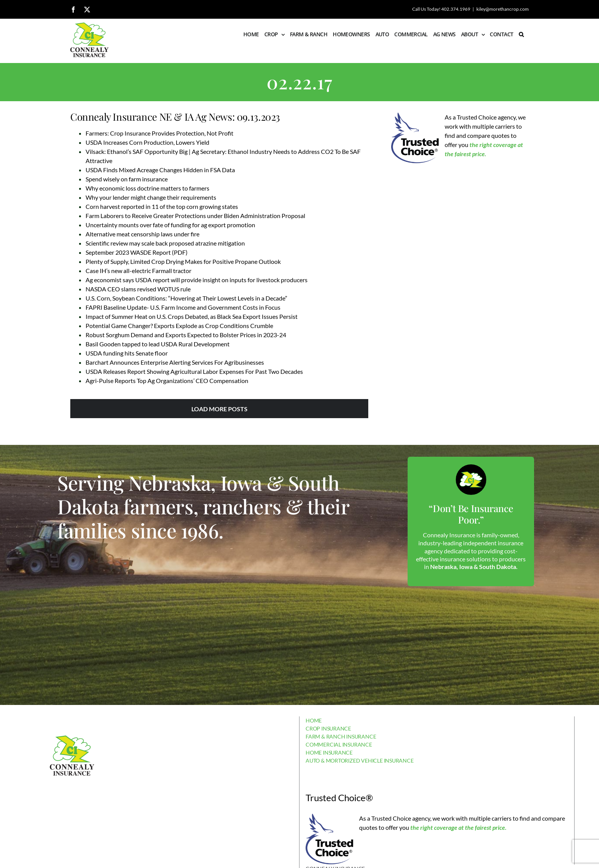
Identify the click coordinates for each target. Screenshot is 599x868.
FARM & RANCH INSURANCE (341, 736)
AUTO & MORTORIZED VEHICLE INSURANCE (360, 761)
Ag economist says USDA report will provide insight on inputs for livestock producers (197, 280)
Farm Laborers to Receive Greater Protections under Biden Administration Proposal (195, 216)
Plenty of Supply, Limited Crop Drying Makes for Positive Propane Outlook (183, 261)
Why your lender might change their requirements (151, 197)
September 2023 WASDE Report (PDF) (137, 252)
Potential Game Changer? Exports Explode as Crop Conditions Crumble (179, 326)
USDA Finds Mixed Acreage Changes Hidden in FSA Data (160, 170)
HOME (314, 720)
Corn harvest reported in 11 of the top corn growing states (162, 206)
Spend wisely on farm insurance (127, 179)
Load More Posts (219, 409)
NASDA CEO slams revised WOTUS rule (138, 289)
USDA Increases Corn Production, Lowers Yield (147, 142)
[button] (521, 34)
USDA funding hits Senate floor (127, 353)
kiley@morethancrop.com (503, 9)
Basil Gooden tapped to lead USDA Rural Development (158, 344)
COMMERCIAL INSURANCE (339, 744)
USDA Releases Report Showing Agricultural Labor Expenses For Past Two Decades (194, 371)
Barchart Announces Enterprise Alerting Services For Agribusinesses (175, 362)
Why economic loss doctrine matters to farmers (147, 188)
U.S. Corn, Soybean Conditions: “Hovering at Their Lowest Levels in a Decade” (186, 298)
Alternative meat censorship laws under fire (142, 234)
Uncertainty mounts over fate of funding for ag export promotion (170, 225)
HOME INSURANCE (329, 752)
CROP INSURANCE (328, 728)
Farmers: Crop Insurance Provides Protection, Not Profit (159, 133)
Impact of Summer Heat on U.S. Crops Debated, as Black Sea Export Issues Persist (192, 316)
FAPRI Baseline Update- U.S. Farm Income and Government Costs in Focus (183, 307)
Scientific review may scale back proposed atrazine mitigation (165, 243)
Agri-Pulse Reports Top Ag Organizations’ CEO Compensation (167, 381)
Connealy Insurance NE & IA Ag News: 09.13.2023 (175, 117)
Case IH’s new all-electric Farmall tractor (138, 271)
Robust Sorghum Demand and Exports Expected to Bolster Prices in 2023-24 (186, 335)
